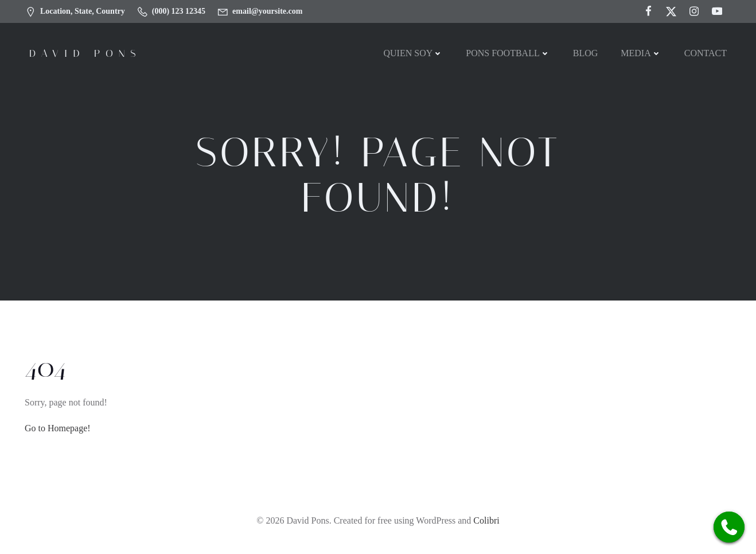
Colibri (486, 520)
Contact (706, 53)
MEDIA (641, 53)
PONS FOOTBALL (508, 53)
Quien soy (413, 53)
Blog (586, 53)
